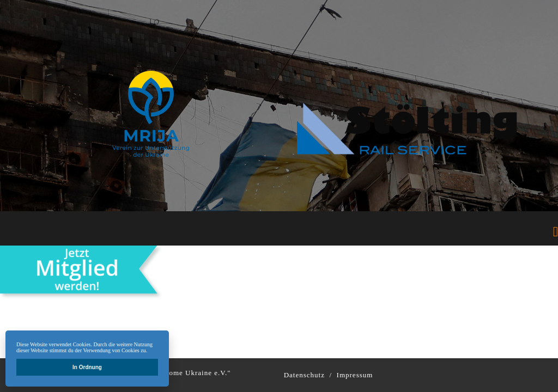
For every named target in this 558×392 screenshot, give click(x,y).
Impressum (355, 375)
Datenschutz (304, 375)
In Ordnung (87, 367)
